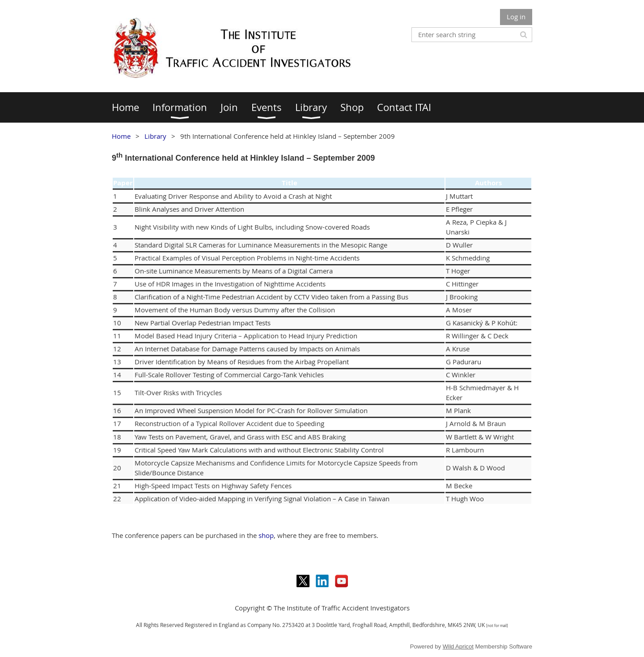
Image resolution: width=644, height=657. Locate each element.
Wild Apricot (458, 646)
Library (155, 136)
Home (121, 136)
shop (266, 535)
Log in (516, 17)
